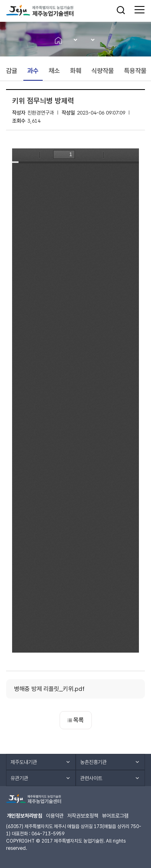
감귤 (12, 71)
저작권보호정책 (83, 816)
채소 (54, 71)
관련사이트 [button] (91, 778)
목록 (75, 720)
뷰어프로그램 (115, 816)
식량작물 (103, 71)
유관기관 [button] (19, 778)
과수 (33, 71)
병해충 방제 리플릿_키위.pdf (49, 689)
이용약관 (55, 816)
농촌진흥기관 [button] (93, 762)
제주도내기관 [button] (24, 762)
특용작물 (135, 71)
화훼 (76, 71)
